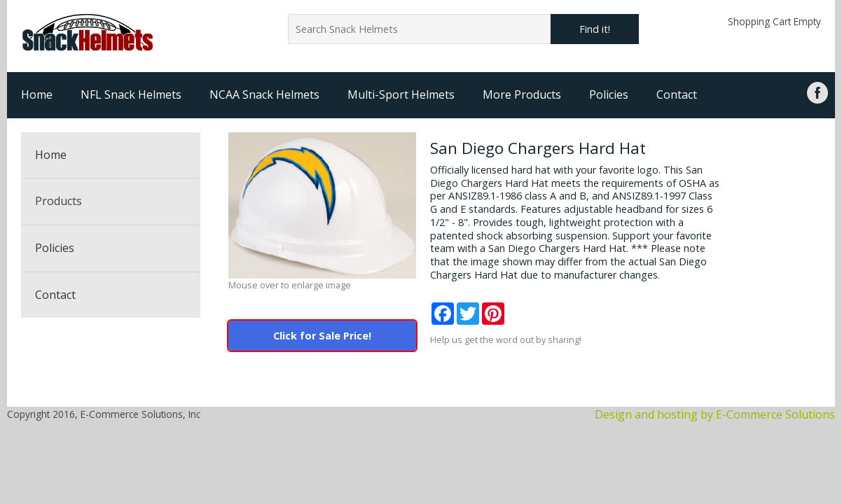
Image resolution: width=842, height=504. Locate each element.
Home (37, 94)
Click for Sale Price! (322, 336)
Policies (609, 94)
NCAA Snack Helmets (264, 94)
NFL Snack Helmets (131, 94)
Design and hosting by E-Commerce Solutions (715, 414)
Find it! (595, 29)
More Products (522, 94)
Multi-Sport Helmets (401, 94)
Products (58, 201)
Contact (677, 94)
